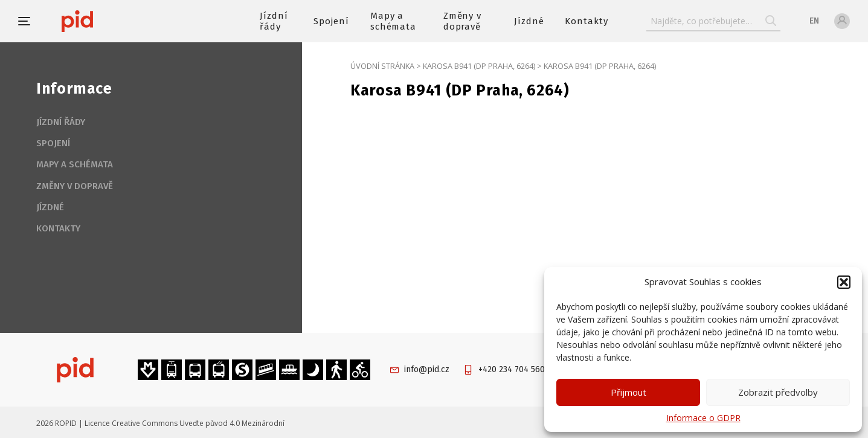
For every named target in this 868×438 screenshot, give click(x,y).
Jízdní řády (274, 21)
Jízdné (529, 21)
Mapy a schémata (394, 21)
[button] (844, 282)
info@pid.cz (427, 369)
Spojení (331, 21)
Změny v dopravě (463, 21)
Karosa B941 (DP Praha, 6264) (479, 66)
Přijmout (628, 392)
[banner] (113, 21)
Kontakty (587, 21)
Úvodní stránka (382, 66)
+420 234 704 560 (512, 369)
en (814, 21)
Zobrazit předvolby (778, 392)
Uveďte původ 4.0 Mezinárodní (232, 423)
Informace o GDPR (703, 418)
